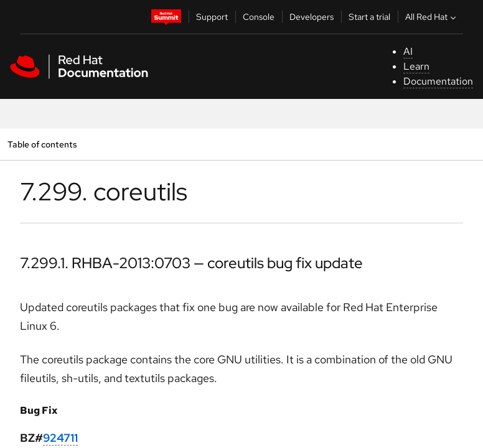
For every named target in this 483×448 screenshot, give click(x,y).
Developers (312, 17)
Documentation (438, 81)
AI (408, 51)
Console (259, 17)
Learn (416, 66)
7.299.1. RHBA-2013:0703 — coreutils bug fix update (191, 263)
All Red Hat (432, 17)
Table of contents (42, 144)
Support (212, 17)
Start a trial (369, 17)
